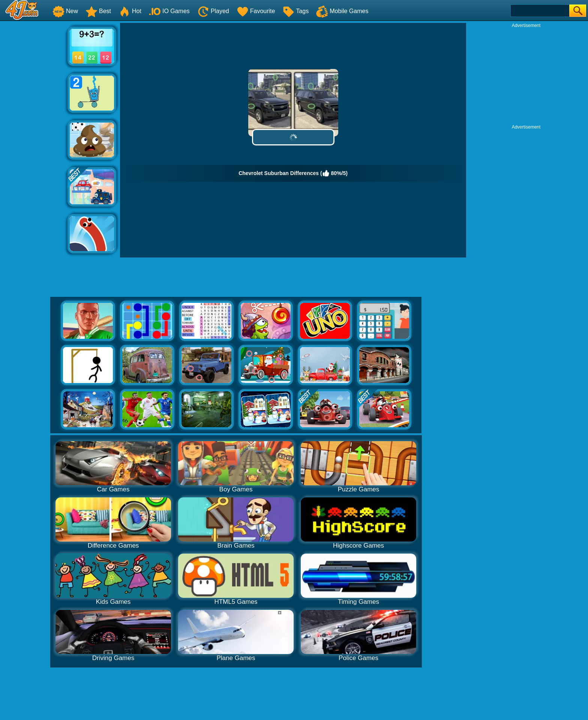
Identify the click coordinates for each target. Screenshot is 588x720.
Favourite (256, 11)
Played (213, 11)
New (65, 11)
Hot (130, 11)
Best (98, 11)
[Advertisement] (34, 135)
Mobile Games (342, 11)
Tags (295, 11)
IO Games (169, 11)
